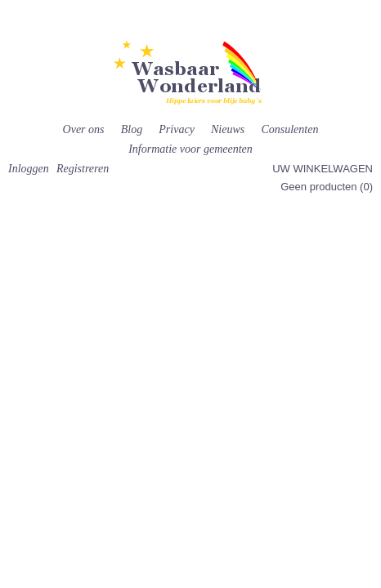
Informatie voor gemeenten (190, 149)
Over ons (84, 129)
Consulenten (289, 129)
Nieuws (228, 129)
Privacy (177, 129)
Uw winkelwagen (323, 169)
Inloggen (29, 169)
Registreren (83, 169)
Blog (132, 129)
